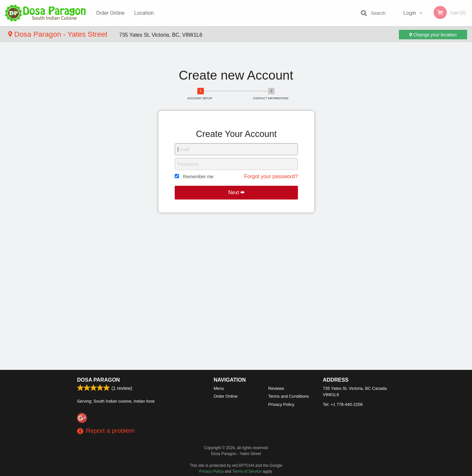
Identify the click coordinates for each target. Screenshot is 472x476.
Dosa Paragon (98, 380)
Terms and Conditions (288, 396)
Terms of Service (247, 471)
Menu (219, 388)
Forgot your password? (271, 176)
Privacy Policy (281, 404)
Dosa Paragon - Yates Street (59, 34)
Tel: (343, 404)
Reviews (276, 388)
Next (236, 192)
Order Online (110, 13)
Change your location (433, 35)
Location (144, 13)
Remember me (198, 177)
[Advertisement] (236, 55)
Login (410, 13)
